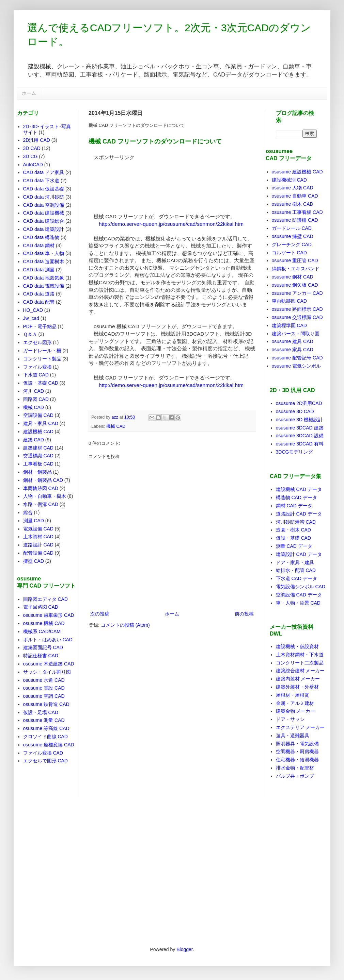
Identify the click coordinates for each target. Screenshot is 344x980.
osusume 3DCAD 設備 (300, 436)
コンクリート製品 (42, 359)
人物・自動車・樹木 (45, 496)
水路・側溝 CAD (41, 504)
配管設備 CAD (38, 553)
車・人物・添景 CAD (298, 603)
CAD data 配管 (39, 302)
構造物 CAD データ (296, 497)
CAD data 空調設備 (44, 205)
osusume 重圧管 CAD (295, 260)
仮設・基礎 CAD (41, 383)
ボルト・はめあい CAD (48, 640)
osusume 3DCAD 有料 (300, 444)
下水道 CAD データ (296, 578)
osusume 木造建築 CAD (49, 664)
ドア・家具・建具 (295, 562)
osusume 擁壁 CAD (293, 236)
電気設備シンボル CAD (301, 587)
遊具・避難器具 (293, 736)
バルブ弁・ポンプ (295, 776)
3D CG (30, 156)
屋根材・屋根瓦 (293, 695)
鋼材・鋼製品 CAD (43, 480)
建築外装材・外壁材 (297, 687)
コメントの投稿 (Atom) (125, 625)
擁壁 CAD (34, 561)
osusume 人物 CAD (293, 188)
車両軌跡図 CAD (41, 488)
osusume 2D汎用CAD (299, 403)
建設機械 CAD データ (299, 489)
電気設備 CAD (38, 529)
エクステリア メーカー (300, 727)
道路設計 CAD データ (299, 514)
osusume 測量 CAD (44, 720)
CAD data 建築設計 (44, 229)
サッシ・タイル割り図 (47, 672)
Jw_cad (31, 318)
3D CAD (32, 148)
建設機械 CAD (38, 432)
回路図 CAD (36, 399)
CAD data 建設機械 (44, 213)
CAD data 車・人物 (44, 253)
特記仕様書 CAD (41, 656)
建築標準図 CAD (289, 325)
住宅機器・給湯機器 (297, 760)
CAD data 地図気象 (44, 278)
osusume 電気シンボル (296, 366)
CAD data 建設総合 (44, 221)
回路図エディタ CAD (45, 599)
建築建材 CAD (38, 448)
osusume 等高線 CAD (46, 728)
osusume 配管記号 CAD (297, 358)
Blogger (184, 949)
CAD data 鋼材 (39, 246)
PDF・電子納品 (40, 326)
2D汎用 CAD (37, 140)
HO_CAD (33, 310)
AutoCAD (33, 165)
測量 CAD (34, 521)
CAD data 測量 (39, 270)
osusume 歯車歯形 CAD (49, 615)
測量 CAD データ (294, 546)
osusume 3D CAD (295, 411)
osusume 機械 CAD (44, 623)
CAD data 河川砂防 (44, 197)
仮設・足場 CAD (41, 712)
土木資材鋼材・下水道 (300, 655)
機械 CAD (116, 426)
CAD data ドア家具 (44, 172)
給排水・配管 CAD (296, 570)
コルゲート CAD (289, 253)
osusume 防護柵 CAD (295, 220)
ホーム (29, 93)
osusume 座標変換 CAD (49, 745)
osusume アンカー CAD (297, 293)
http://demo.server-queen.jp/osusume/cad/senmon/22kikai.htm (171, 224)
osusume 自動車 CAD (295, 196)
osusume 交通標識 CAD (297, 317)
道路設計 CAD (38, 545)
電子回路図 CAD (41, 607)
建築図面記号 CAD (43, 647)
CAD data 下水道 (41, 181)
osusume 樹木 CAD (293, 204)
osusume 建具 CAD (293, 341)
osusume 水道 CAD (44, 680)
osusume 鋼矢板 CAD (295, 285)
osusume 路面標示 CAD (297, 309)
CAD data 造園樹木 (44, 261)
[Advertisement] (119, 182)
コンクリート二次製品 (300, 663)
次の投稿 (100, 614)
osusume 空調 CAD (44, 696)
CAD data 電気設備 (44, 286)
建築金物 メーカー (296, 711)
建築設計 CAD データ (299, 554)
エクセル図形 (37, 342)
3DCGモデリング (294, 452)
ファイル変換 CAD (43, 753)
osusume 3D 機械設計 (299, 420)
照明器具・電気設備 (297, 744)
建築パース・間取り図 (296, 334)
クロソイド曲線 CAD (45, 737)
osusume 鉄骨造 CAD (46, 704)
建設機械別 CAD (289, 180)
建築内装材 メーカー (298, 679)
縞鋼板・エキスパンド (296, 269)
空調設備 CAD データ (299, 595)
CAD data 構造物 (41, 237)
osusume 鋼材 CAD (293, 277)
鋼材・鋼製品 (37, 472)
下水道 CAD (36, 375)
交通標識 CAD (38, 456)
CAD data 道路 (39, 294)
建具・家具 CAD (41, 423)
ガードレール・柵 (42, 351)
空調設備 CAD (38, 415)
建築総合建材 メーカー (300, 671)
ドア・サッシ (290, 719)
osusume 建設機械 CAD (297, 172)
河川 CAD (34, 391)
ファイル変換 (37, 367)
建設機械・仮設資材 (297, 646)
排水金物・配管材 (295, 768)
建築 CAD (34, 440)
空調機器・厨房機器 (297, 751)
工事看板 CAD (38, 464)
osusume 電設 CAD (44, 688)
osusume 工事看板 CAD (297, 212)
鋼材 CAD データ (294, 506)
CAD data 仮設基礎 (44, 189)
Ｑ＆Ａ (30, 334)
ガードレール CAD (292, 228)
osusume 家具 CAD (293, 350)
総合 (28, 512)
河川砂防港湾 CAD (296, 522)
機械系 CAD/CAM (42, 631)
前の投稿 (244, 614)
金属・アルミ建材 (295, 703)
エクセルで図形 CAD (45, 761)
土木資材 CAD (38, 537)
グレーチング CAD (292, 244)
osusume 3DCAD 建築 (300, 428)
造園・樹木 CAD (293, 530)
